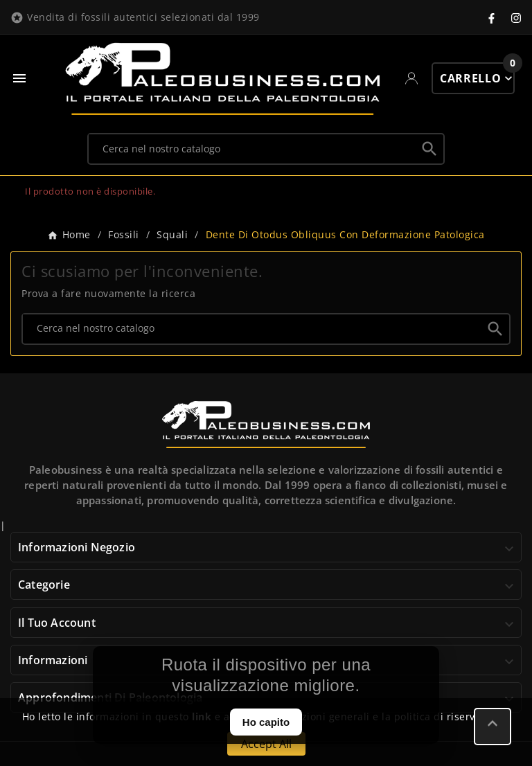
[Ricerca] (252, 148)
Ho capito (266, 722)
